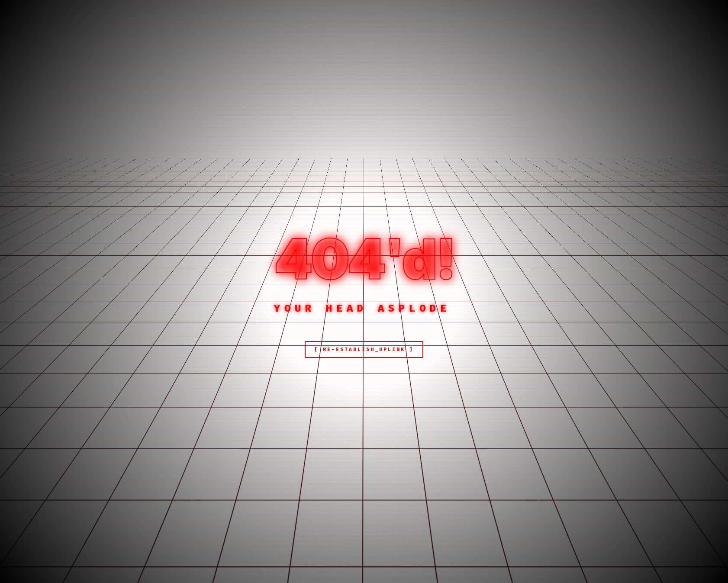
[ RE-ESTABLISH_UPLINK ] (364, 349)
